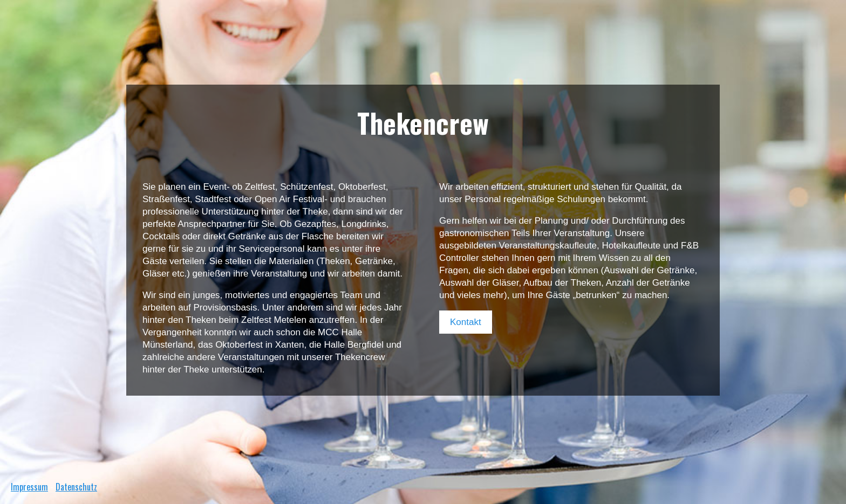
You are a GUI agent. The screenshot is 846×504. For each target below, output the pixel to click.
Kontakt (466, 322)
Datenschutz (76, 487)
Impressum (29, 487)
